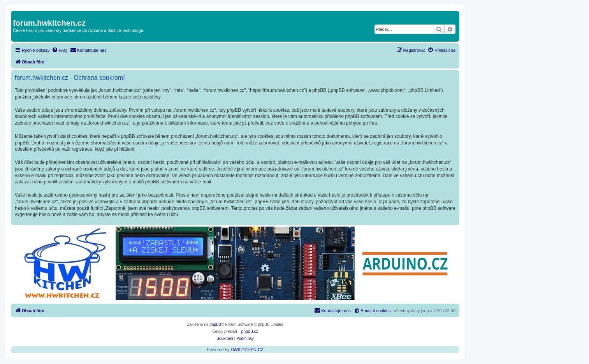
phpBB (215, 324)
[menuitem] (60, 50)
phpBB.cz (250, 331)
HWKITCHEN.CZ (247, 350)
